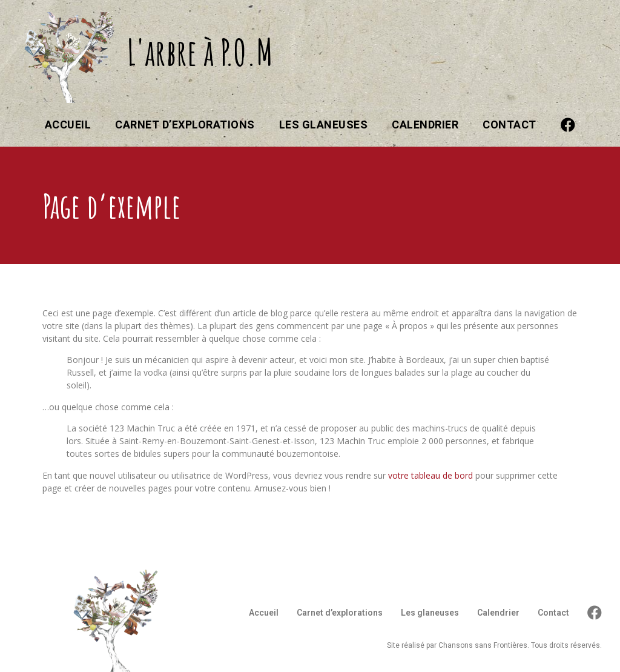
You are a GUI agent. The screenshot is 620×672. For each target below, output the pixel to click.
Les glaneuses (324, 125)
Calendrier (425, 125)
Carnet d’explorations (185, 125)
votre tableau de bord (430, 475)
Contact (510, 125)
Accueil (68, 125)
